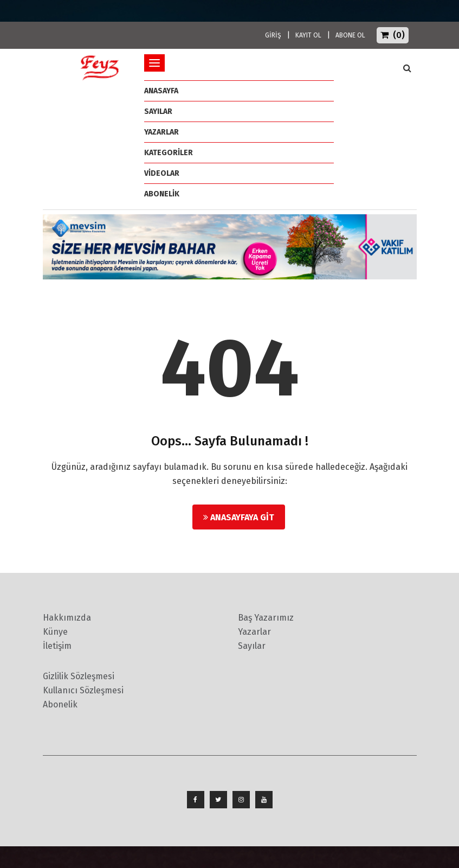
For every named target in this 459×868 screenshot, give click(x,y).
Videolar (162, 173)
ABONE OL (350, 35)
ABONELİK (162, 194)
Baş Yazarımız (266, 618)
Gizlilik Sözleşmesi (79, 676)
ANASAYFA (161, 91)
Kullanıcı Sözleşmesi (83, 690)
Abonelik (60, 704)
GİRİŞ (273, 35)
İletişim (57, 646)
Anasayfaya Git (239, 517)
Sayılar (158, 111)
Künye (55, 632)
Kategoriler (169, 153)
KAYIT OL (308, 35)
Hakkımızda (67, 618)
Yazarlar (161, 132)
